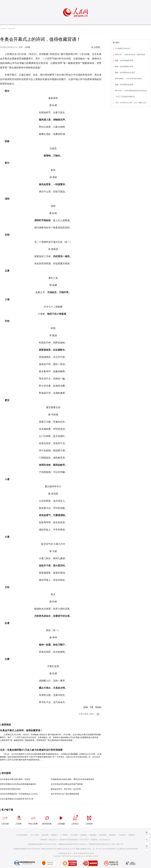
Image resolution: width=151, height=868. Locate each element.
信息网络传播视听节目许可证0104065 (27, 849)
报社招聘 (45, 835)
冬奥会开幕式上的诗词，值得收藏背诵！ (21, 730)
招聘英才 (55, 835)
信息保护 (122, 835)
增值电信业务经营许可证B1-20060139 (72, 844)
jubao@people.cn (105, 840)
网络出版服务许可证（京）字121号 (89, 849)
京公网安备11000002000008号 (127, 849)
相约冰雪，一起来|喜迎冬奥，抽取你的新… (131, 55)
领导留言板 (47, 819)
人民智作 (89, 819)
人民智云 (75, 819)
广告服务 (64, 835)
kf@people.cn (53, 840)
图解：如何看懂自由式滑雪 (125, 73)
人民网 (3, 29)
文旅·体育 (11, 29)
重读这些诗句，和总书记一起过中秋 (66, 789)
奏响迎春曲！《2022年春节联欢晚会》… (130, 79)
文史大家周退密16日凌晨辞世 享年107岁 (17, 799)
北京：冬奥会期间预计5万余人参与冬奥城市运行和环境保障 (31, 750)
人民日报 (5, 819)
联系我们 (132, 835)
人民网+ (19, 819)
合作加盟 (74, 835)
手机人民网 (33, 819)
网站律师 (113, 835)
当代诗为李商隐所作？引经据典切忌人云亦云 (19, 794)
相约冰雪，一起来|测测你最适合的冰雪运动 (131, 91)
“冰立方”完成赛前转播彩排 (125, 97)
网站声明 (103, 835)
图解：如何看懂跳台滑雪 (124, 67)
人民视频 (61, 819)
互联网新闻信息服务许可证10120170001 (42, 844)
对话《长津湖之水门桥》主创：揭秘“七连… (131, 103)
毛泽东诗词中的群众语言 (10, 789)
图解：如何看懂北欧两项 (124, 85)
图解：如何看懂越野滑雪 (124, 61)
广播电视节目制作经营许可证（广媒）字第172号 (106, 844)
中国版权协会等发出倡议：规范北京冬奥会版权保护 (72, 779)
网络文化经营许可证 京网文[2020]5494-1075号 (58, 849)
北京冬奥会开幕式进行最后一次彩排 (15, 779)
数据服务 (93, 835)
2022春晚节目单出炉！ (123, 49)
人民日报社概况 (22, 835)
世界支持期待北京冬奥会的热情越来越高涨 (18, 784)
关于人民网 (35, 835)
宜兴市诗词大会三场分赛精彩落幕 (65, 794)
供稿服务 (84, 835)
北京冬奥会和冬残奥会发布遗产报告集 (67, 784)
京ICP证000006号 (109, 849)
